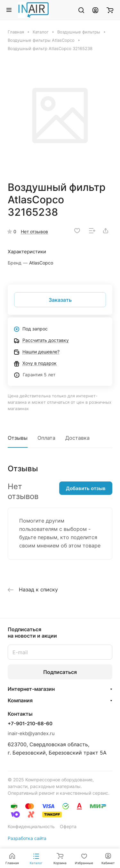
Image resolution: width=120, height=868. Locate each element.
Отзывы (18, 438)
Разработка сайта (27, 838)
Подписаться (60, 672)
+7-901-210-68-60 (30, 724)
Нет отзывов (34, 231)
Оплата (46, 438)
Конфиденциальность (31, 826)
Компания (20, 700)
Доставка (77, 438)
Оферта (68, 826)
